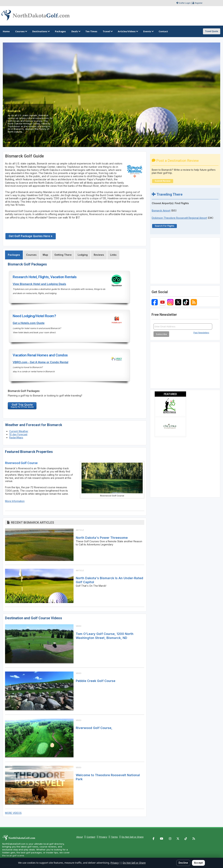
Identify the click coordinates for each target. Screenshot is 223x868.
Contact (91, 837)
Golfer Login (185, 3)
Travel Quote (212, 31)
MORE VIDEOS (13, 813)
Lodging (83, 255)
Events (148, 31)
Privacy (103, 837)
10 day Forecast (18, 434)
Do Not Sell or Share (133, 837)
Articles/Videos (128, 31)
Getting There (63, 255)
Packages (14, 255)
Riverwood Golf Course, (94, 728)
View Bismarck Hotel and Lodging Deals (39, 284)
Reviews (99, 255)
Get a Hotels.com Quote (29, 323)
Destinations (41, 31)
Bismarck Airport (161, 211)
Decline (183, 863)
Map (45, 255)
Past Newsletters (201, 333)
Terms (114, 837)
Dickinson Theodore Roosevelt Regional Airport (179, 218)
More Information (15, 501)
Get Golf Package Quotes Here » (31, 236)
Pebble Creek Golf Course (96, 681)
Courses (21, 31)
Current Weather (19, 431)
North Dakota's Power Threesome (102, 538)
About (80, 837)
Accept (198, 863)
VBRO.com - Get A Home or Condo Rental (41, 362)
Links (113, 255)
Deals (76, 31)
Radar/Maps (16, 437)
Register (199, 3)
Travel (107, 31)
